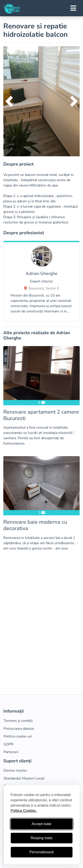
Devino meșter (15, 770)
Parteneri (11, 752)
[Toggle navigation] (73, 8)
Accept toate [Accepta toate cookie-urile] (41, 824)
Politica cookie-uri (18, 736)
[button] (9, 101)
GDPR (9, 744)
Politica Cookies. (24, 811)
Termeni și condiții (18, 721)
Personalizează (41, 852)
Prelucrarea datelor (19, 729)
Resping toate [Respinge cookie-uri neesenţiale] (41, 838)
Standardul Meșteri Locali (24, 778)
